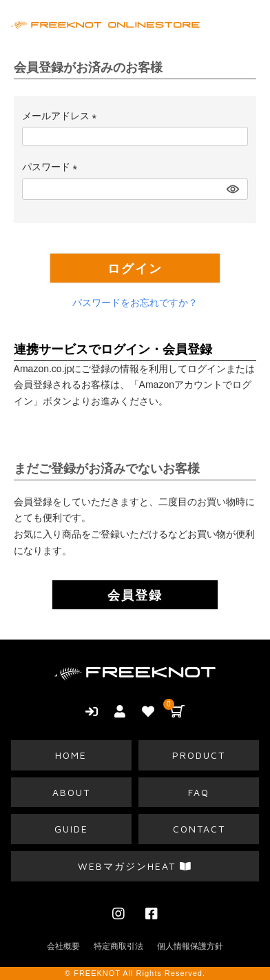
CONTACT (199, 829)
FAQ (199, 792)
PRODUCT (199, 755)
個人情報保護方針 (190, 946)
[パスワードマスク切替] (231, 189)
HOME (71, 755)
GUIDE (71, 829)
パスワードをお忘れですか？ (135, 303)
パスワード (52, 167)
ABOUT (71, 792)
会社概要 (63, 946)
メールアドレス (62, 116)
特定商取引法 (118, 946)
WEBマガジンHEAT (135, 866)
